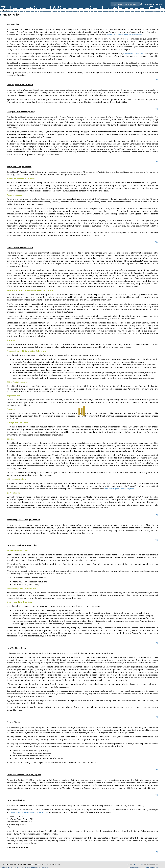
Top (157, 79)
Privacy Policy (153, 864)
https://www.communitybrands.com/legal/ (125, 35)
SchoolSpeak (138, 862)
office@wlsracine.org (10, 864)
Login (158, 4)
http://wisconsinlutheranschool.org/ (34, 864)
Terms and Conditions (136, 864)
